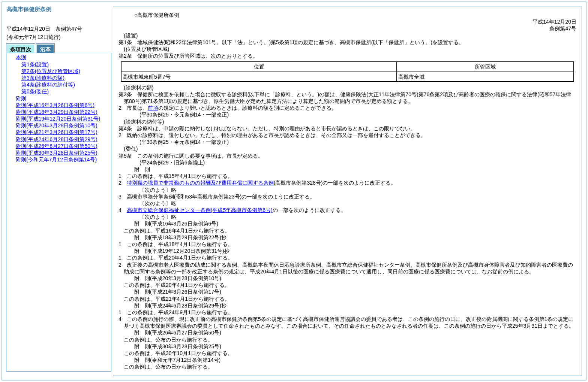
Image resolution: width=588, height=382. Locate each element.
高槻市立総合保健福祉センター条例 (200, 210)
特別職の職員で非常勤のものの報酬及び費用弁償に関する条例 (200, 183)
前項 (153, 108)
